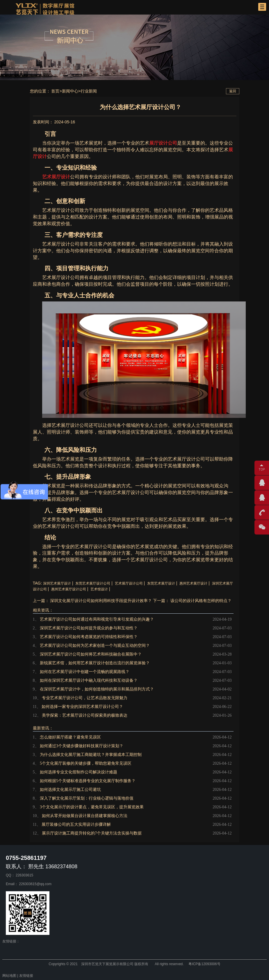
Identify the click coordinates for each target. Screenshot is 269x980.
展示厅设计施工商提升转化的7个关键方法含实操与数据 (92, 833)
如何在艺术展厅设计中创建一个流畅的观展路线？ (85, 672)
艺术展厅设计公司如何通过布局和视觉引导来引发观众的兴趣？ (97, 619)
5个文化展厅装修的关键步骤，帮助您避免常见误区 (86, 763)
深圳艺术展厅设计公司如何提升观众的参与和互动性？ (89, 628)
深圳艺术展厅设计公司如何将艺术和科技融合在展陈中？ (91, 654)
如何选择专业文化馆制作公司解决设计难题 (79, 772)
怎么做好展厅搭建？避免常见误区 (70, 737)
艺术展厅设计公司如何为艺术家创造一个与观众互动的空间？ (95, 646)
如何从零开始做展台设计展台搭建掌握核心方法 (85, 816)
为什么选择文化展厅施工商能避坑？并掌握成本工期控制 (91, 755)
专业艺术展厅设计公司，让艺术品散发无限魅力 (85, 698)
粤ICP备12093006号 (204, 964)
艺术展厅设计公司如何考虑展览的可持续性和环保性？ (89, 637)
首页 (55, 91)
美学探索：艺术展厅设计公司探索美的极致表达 (85, 715)
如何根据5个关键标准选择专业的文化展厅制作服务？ (88, 781)
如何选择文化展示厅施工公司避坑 (70, 790)
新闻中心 (70, 91)
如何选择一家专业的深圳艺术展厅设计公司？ (82, 707)
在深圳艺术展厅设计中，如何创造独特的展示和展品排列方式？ (97, 689)
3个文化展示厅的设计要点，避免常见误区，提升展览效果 (92, 807)
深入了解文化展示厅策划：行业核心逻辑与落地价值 (87, 798)
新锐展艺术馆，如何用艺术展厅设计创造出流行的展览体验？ (95, 663)
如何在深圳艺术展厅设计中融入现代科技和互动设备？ (89, 680)
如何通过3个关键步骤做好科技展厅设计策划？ (82, 746)
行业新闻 (89, 91)
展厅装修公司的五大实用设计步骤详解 (76, 824)
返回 (233, 91)
